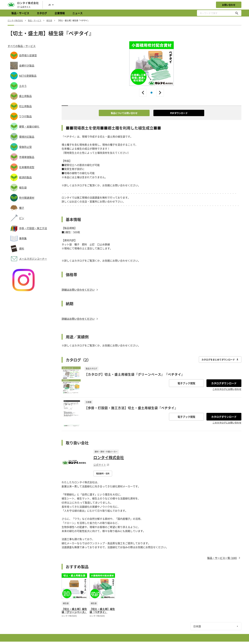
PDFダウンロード (179, 113)
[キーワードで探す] (237, 13)
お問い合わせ (229, 5)
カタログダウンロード (224, 383)
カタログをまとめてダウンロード (220, 359)
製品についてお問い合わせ (124, 113)
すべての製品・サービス (22, 46)
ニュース (77, 13)
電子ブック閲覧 (186, 383)
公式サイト (24, 7)
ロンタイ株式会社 (109, 457)
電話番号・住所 (103, 474)
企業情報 (60, 13)
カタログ (42, 13)
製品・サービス (20, 13)
